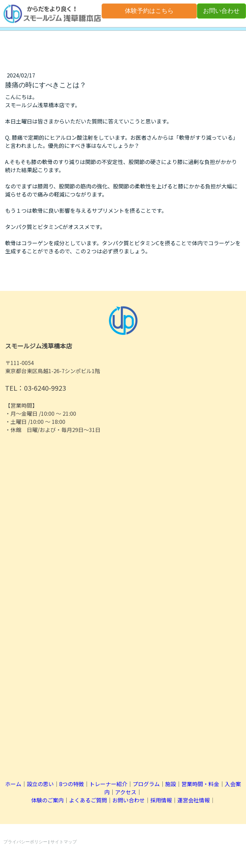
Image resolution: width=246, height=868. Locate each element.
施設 (171, 784)
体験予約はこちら (149, 11)
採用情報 (161, 800)
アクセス (126, 792)
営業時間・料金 (200, 784)
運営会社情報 (194, 800)
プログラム (146, 784)
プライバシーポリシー (25, 842)
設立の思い (40, 784)
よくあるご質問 (88, 800)
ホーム (13, 784)
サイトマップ (64, 842)
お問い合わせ (221, 11)
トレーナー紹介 (108, 784)
